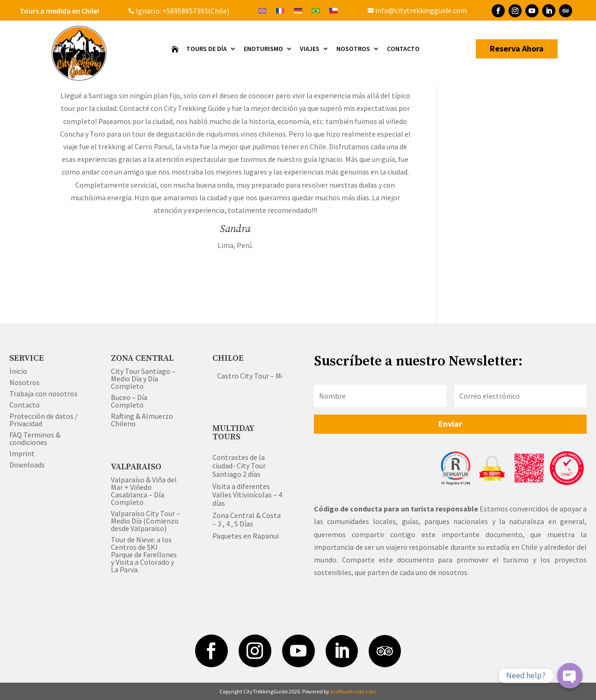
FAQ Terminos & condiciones (35, 438)
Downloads (27, 465)
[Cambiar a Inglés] (262, 10)
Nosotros (353, 49)
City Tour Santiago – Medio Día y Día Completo (143, 379)
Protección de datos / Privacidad (44, 420)
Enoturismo (263, 49)
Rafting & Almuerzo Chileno (142, 420)
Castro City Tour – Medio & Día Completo (282, 376)
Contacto (403, 49)
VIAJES (310, 49)
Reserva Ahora (517, 48)
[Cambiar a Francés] (280, 10)
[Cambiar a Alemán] (298, 10)
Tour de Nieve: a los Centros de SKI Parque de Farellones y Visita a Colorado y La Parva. (144, 554)
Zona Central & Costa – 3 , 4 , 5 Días (247, 519)
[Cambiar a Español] (334, 10)
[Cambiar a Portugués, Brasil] (316, 10)
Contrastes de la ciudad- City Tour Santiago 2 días (239, 466)
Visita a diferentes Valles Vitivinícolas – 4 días (247, 495)
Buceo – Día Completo (129, 401)
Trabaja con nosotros (44, 394)
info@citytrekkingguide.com (417, 10)
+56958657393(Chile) (195, 11)
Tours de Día (207, 49)
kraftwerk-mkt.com (353, 691)
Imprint (22, 453)
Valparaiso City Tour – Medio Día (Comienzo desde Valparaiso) (145, 521)
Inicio (18, 371)
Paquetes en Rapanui (246, 536)
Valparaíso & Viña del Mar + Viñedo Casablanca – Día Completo (144, 491)
